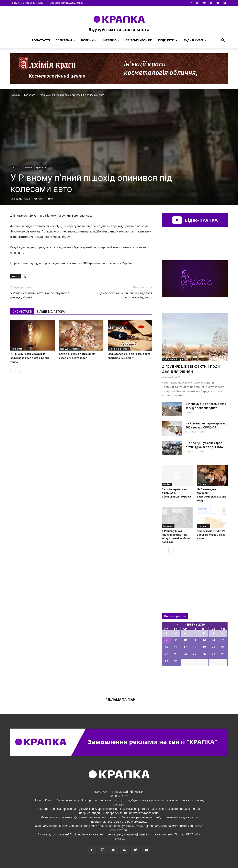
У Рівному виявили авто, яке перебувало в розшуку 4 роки (40, 295)
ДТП (27, 276)
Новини (89, 40)
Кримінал (41, 168)
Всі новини (175, 576)
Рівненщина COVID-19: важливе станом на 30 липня (211, 535)
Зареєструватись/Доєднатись (67, 3)
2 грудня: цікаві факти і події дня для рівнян (191, 369)
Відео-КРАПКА (195, 220)
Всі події (195, 680)
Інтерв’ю (111, 40)
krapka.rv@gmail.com (138, 834)
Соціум (167, 484)
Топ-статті (41, 40)
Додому (15, 95)
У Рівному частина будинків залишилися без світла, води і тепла (30, 358)
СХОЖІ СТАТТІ (22, 312)
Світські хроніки (139, 40)
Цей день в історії (70, 349)
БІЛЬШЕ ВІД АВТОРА (51, 312)
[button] (223, 40)
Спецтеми (65, 40)
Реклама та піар (120, 700)
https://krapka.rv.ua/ (146, 813)
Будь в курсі (195, 40)
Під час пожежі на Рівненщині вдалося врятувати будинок (125, 295)
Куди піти (168, 40)
